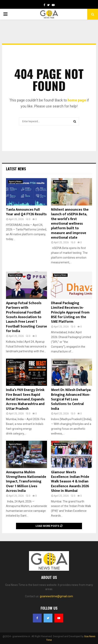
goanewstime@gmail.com (56, 596)
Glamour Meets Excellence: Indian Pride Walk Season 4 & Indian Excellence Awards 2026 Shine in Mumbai (70, 482)
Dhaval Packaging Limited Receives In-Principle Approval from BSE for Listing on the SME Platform (70, 313)
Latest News (16, 169)
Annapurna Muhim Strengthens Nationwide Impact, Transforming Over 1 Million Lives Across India (26, 482)
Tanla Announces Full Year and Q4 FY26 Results (26, 212)
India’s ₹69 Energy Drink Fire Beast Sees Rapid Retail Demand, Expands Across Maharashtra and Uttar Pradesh (25, 399)
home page (77, 100)
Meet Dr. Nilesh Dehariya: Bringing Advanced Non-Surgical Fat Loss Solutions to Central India (71, 399)
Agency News (15, 182)
